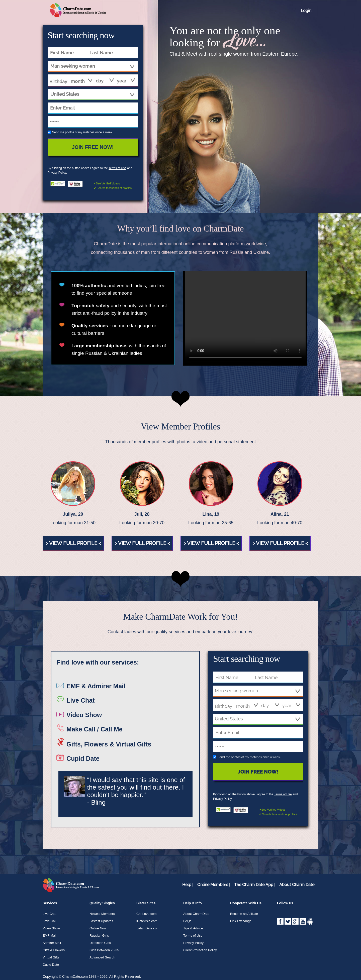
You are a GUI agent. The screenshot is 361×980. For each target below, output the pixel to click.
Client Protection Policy (200, 950)
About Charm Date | (298, 885)
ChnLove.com (146, 914)
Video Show (51, 928)
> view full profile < (73, 543)
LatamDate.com (148, 928)
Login (306, 11)
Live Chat (50, 914)
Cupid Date (51, 965)
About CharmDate (196, 914)
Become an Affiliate (244, 914)
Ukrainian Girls (100, 943)
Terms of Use (117, 168)
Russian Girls (99, 936)
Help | (188, 885)
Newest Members (102, 914)
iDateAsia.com (147, 921)
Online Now (98, 928)
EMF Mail (50, 936)
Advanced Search (102, 957)
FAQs (187, 921)
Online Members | (214, 885)
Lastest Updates (101, 921)
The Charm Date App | (255, 885)
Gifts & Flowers (54, 950)
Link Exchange (241, 921)
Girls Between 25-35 (104, 950)
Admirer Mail (52, 943)
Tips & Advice (193, 928)
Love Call (49, 921)
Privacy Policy (57, 173)
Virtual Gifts (51, 957)
